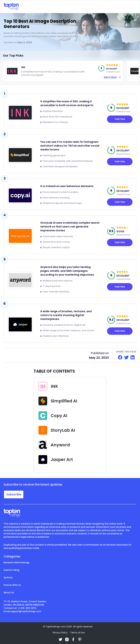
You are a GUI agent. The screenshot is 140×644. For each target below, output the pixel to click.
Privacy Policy (60, 633)
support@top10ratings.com (26, 611)
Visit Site (120, 162)
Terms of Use (77, 633)
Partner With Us (12, 585)
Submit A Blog (11, 570)
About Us (9, 592)
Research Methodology (17, 562)
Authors (8, 577)
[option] (63, 71)
